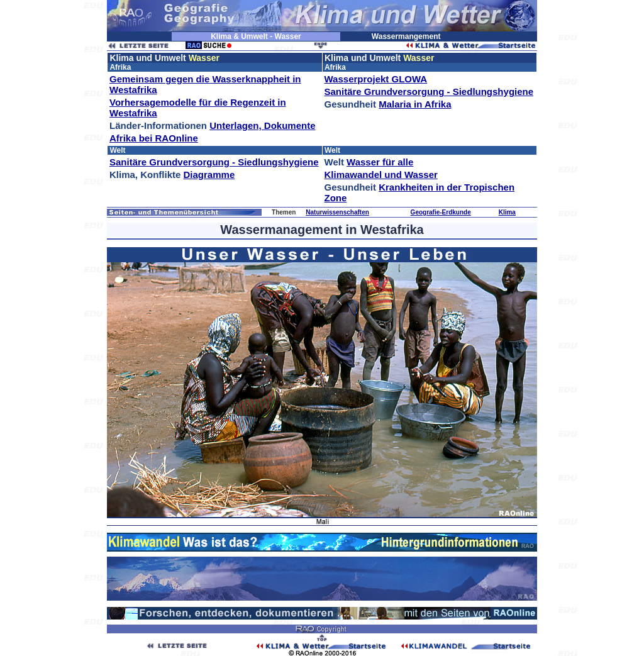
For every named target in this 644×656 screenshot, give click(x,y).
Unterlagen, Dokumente (262, 125)
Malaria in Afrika (415, 104)
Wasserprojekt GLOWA (376, 79)
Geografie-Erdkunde (441, 212)
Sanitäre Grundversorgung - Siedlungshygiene (429, 92)
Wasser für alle (380, 162)
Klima (507, 212)
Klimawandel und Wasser (381, 175)
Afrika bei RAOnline (154, 138)
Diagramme (209, 175)
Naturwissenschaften (337, 212)
